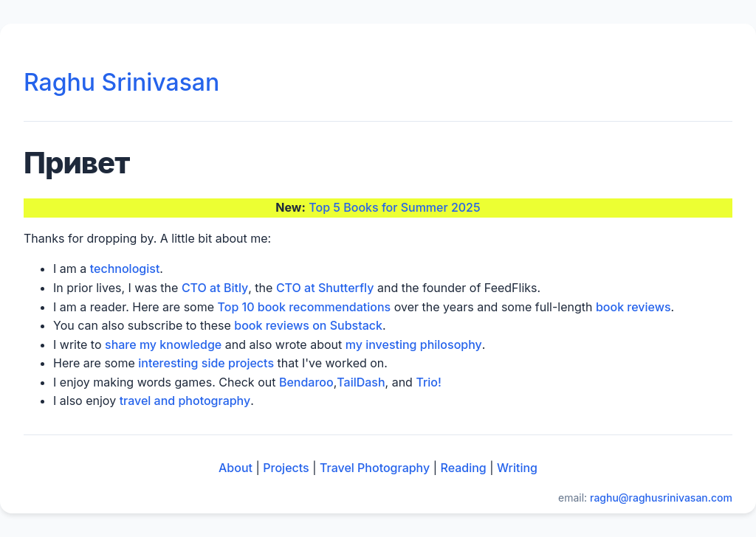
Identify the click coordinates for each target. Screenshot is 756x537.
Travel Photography (375, 468)
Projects (286, 468)
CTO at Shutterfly (325, 288)
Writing (517, 468)
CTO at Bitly (215, 288)
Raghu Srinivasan (121, 82)
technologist (125, 268)
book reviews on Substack (308, 325)
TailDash (361, 382)
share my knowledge (163, 344)
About (236, 468)
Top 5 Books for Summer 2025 (394, 207)
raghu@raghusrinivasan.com (661, 498)
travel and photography (185, 401)
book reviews (633, 307)
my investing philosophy (414, 344)
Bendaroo (306, 382)
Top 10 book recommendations (305, 307)
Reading (464, 468)
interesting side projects (206, 363)
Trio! (428, 382)
